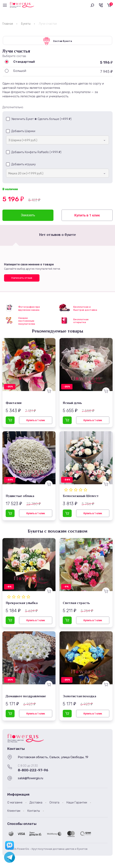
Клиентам (14, 812)
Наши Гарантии (77, 804)
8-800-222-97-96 (33, 771)
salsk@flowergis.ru (30, 779)
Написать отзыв (22, 279)
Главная (8, 24)
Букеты (26, 24)
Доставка (36, 804)
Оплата (54, 804)
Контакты (34, 812)
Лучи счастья (48, 24)
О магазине (15, 804)
